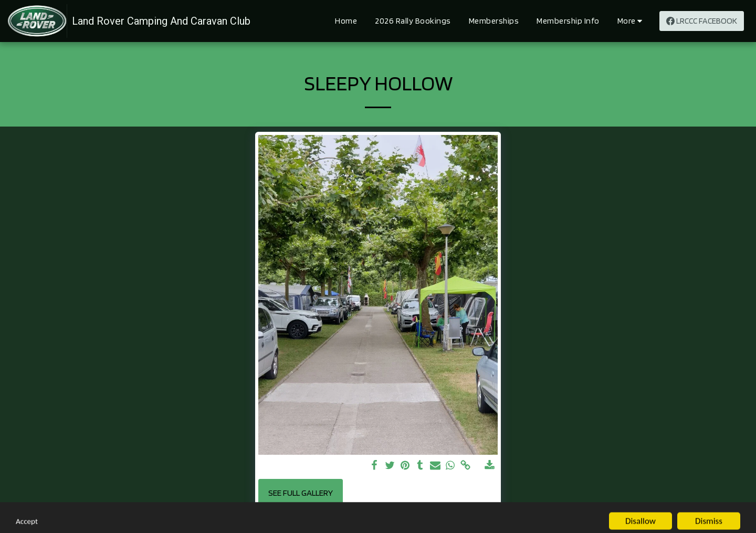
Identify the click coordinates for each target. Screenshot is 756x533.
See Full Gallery (301, 493)
